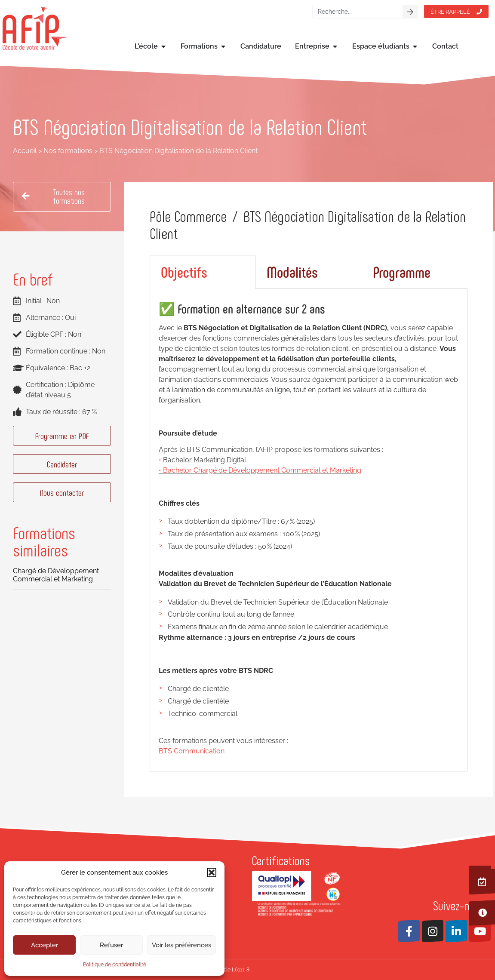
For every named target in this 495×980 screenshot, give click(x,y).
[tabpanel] (309, 530)
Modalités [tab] (292, 272)
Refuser (111, 945)
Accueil (25, 151)
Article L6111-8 (232, 970)
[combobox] (358, 12)
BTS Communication (192, 751)
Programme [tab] (402, 272)
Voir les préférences (181, 945)
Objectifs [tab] (184, 272)
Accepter (45, 945)
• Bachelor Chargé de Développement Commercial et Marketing (260, 470)
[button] (212, 872)
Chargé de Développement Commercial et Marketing (56, 575)
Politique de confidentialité (115, 965)
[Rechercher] (410, 12)
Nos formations (68, 151)
